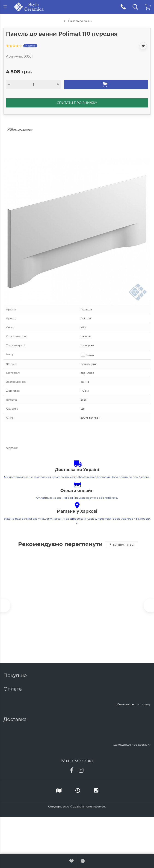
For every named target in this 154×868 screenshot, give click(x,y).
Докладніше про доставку (132, 745)
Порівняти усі (122, 545)
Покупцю (16, 675)
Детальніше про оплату (134, 704)
